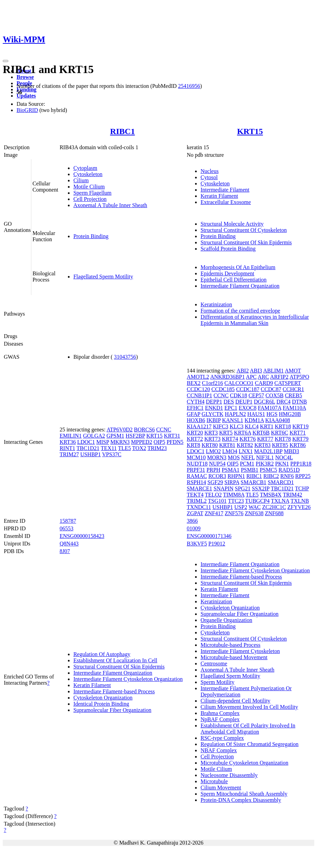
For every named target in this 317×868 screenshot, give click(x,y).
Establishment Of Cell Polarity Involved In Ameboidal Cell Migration (248, 729)
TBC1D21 (88, 448)
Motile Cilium (89, 187)
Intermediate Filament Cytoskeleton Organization (128, 679)
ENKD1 (214, 408)
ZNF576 (234, 513)
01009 (194, 528)
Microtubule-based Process (231, 645)
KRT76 (248, 439)
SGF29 (215, 482)
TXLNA (280, 501)
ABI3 (256, 371)
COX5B (274, 395)
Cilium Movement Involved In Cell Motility (249, 707)
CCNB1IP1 (200, 395)
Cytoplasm (85, 168)
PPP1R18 (301, 464)
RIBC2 (271, 476)
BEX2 (194, 383)
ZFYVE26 (299, 507)
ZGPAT (195, 513)
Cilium (81, 180)
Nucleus (209, 171)
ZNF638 (254, 513)
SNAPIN (224, 488)
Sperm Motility (217, 682)
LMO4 (230, 451)
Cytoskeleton (88, 174)
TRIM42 (293, 495)
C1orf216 (212, 383)
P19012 (217, 544)
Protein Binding (91, 236)
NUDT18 (197, 464)
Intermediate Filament (225, 190)
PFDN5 (175, 442)
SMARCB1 (253, 482)
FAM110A (294, 408)
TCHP (302, 488)
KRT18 (283, 426)
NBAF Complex (219, 750)
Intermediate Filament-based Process (114, 691)
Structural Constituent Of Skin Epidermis (246, 242)
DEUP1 (244, 402)
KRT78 (283, 439)
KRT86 (298, 445)
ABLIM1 (274, 371)
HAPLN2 (235, 414)
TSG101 (217, 501)
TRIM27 (69, 454)
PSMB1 (250, 470)
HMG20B (290, 414)
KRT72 (195, 439)
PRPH (213, 470)
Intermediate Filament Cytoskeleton (240, 651)
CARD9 (264, 383)
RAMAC (197, 476)
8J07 (65, 551)
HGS (272, 414)
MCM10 (196, 457)
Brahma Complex (220, 713)
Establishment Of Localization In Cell (115, 660)
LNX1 (246, 451)
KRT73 (212, 439)
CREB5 (294, 395)
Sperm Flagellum (93, 193)
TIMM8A (234, 495)
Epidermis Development (227, 273)
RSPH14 (196, 482)
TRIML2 (197, 501)
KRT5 (226, 433)
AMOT (293, 371)
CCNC (164, 430)
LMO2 (214, 451)
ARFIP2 (279, 377)
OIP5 (160, 442)
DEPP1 (214, 402)
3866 (192, 521)
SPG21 (243, 488)
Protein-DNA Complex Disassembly (241, 800)
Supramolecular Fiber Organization (112, 710)
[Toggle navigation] (6, 61)
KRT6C (280, 433)
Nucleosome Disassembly (229, 775)
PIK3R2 (265, 464)
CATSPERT (288, 383)
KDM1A (254, 420)
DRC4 (283, 402)
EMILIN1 (71, 436)
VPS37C (112, 454)
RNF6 (287, 476)
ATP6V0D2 (120, 430)
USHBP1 (91, 454)
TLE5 (125, 448)
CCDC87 (271, 389)
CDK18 (238, 395)
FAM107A (269, 408)
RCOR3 (217, 476)
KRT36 (68, 442)
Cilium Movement (221, 788)
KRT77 (265, 439)
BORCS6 (144, 430)
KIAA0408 (278, 420)
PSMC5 (269, 470)
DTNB (299, 402)
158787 (68, 521)
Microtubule (214, 781)
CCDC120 (198, 389)
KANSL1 (233, 420)
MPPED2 (141, 442)
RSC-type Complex (222, 738)
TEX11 (109, 448)
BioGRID (27, 110)
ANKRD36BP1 (227, 377)
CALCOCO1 (239, 383)
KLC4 (252, 426)
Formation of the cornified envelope (240, 311)
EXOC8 (248, 408)
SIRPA (232, 482)
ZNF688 (274, 513)
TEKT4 (195, 495)
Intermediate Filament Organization (240, 286)
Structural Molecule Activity (232, 224)
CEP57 (256, 395)
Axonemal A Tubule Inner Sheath (110, 205)
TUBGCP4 (257, 501)
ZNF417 (214, 513)
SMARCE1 (200, 488)
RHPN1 (236, 476)
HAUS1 (256, 414)
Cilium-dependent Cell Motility (236, 701)
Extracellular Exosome (226, 202)
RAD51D (289, 470)
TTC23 (236, 501)
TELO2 (213, 495)
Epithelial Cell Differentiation (234, 280)
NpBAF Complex (220, 719)
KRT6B (261, 433)
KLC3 (236, 426)
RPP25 (303, 476)
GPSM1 (115, 436)
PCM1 (247, 464)
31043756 (125, 357)
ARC (263, 377)
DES (229, 402)
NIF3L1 (265, 457)
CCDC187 (248, 389)
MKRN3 (120, 442)
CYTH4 (196, 402)
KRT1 (267, 426)
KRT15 (250, 131)
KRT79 (300, 439)
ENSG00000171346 (209, 536)
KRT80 (210, 445)
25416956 (189, 86)
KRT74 (230, 439)
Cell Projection (90, 199)
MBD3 (292, 451)
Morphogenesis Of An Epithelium (238, 267)
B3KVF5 (197, 544)
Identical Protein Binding (101, 704)
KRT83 (262, 445)
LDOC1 (86, 442)
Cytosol (209, 177)
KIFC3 (221, 426)
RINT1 (67, 448)
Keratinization (216, 304)
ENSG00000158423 (82, 536)
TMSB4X (271, 495)
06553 (67, 528)
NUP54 (217, 464)
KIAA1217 (199, 426)
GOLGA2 (94, 436)
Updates (26, 96)
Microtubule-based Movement (234, 657)
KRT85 (280, 445)
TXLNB (300, 501)
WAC (255, 507)
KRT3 (211, 433)
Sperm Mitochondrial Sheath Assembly (244, 794)
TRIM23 (157, 448)
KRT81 (227, 445)
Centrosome (214, 663)
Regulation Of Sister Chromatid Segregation (249, 744)
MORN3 (217, 457)
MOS (234, 457)
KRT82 (245, 445)
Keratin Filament (219, 196)
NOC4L (284, 457)
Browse (25, 77)
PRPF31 (196, 470)
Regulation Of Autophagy (102, 654)
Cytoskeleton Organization (103, 698)
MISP (103, 442)
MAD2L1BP (268, 451)
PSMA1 (231, 470)
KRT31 (172, 436)
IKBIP (213, 420)
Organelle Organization (226, 620)
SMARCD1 (281, 482)
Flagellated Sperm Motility (103, 277)
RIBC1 (122, 131)
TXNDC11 (199, 507)
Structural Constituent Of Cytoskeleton (244, 230)
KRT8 (193, 445)
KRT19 (301, 426)
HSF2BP (135, 436)
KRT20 (195, 433)
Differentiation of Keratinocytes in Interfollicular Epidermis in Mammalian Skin (255, 320)
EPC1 (231, 408)
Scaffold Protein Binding (228, 249)
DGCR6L (265, 402)
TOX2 (139, 448)
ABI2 (243, 371)
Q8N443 (69, 544)
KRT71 (298, 433)
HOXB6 (196, 420)
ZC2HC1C (274, 507)
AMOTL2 (198, 377)
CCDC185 (223, 389)
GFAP (193, 414)
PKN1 (282, 464)
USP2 (241, 507)
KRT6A (243, 433)
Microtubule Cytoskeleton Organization (244, 763)
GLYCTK (212, 414)
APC (251, 377)
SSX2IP (261, 488)
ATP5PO (299, 377)
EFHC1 (195, 408)
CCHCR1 (293, 389)
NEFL (248, 457)
